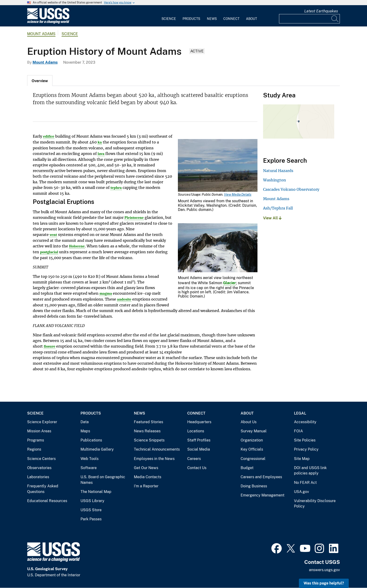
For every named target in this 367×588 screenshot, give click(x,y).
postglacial (49, 252)
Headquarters (199, 422)
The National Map (96, 492)
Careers (194, 459)
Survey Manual (254, 431)
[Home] (48, 23)
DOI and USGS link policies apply (310, 471)
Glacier (229, 283)
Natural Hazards (278, 171)
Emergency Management (262, 495)
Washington (275, 180)
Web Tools (90, 459)
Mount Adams (41, 34)
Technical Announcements (157, 449)
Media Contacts (148, 477)
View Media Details (238, 195)
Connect (231, 19)
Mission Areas (39, 431)
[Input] (309, 19)
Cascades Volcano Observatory (291, 189)
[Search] (335, 19)
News (212, 19)
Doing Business (254, 486)
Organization (252, 440)
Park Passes (91, 519)
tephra (116, 188)
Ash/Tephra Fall (278, 208)
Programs (36, 440)
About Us (249, 422)
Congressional (253, 459)
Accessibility (305, 422)
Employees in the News (154, 459)
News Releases (147, 431)
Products (191, 19)
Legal (300, 413)
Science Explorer (42, 422)
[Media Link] (218, 166)
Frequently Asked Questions (43, 489)
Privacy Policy (306, 449)
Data (85, 422)
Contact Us (197, 468)
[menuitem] (169, 16)
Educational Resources (47, 501)
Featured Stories (149, 422)
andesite (124, 299)
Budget (247, 468)
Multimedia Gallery (97, 449)
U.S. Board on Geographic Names (103, 480)
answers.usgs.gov (324, 570)
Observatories (39, 468)
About (251, 19)
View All (272, 218)
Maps (85, 431)
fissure (50, 346)
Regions (34, 449)
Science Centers (41, 459)
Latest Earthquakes (321, 11)
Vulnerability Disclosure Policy (315, 504)
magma (106, 294)
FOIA (298, 431)
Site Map (302, 459)
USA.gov (301, 492)
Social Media (199, 449)
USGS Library (92, 501)
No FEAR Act (305, 483)
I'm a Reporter (146, 486)
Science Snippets (149, 440)
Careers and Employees (261, 477)
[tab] (40, 81)
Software (89, 468)
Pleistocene (134, 218)
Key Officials (252, 449)
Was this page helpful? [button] (324, 583)
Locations (196, 431)
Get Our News (146, 468)
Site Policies (305, 440)
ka (100, 142)
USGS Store (91, 510)
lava (101, 154)
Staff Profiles (199, 440)
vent (53, 235)
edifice (49, 136)
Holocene (77, 246)
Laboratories (38, 477)
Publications (91, 440)
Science (169, 19)
